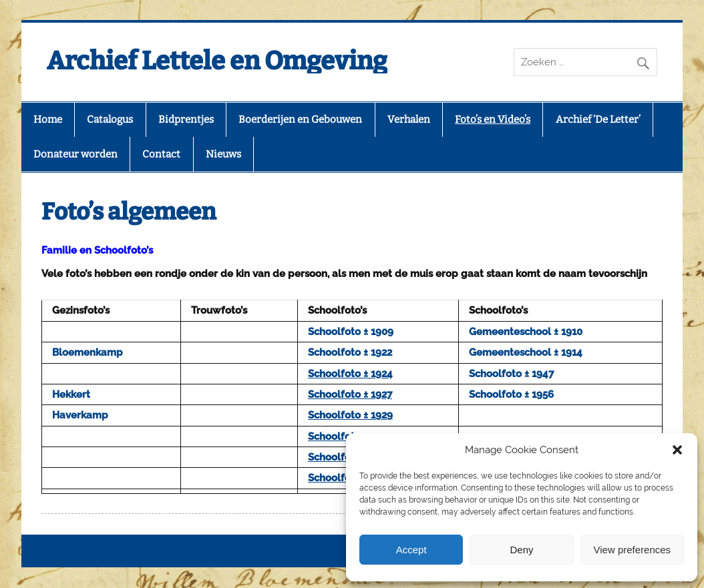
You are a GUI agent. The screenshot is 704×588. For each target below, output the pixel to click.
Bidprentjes (186, 119)
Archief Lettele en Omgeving (217, 61)
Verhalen (409, 119)
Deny (521, 550)
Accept (411, 550)
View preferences (633, 550)
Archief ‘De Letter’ (598, 119)
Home (48, 119)
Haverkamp (80, 415)
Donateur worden (75, 154)
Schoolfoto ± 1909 (351, 332)
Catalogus (110, 119)
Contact (161, 154)
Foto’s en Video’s (493, 119)
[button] (677, 450)
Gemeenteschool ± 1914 (526, 352)
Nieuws (223, 154)
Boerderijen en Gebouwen (300, 119)
